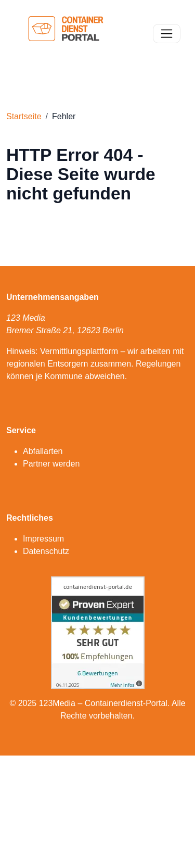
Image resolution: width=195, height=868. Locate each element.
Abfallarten (43, 451)
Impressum (43, 539)
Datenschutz (46, 551)
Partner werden (51, 464)
